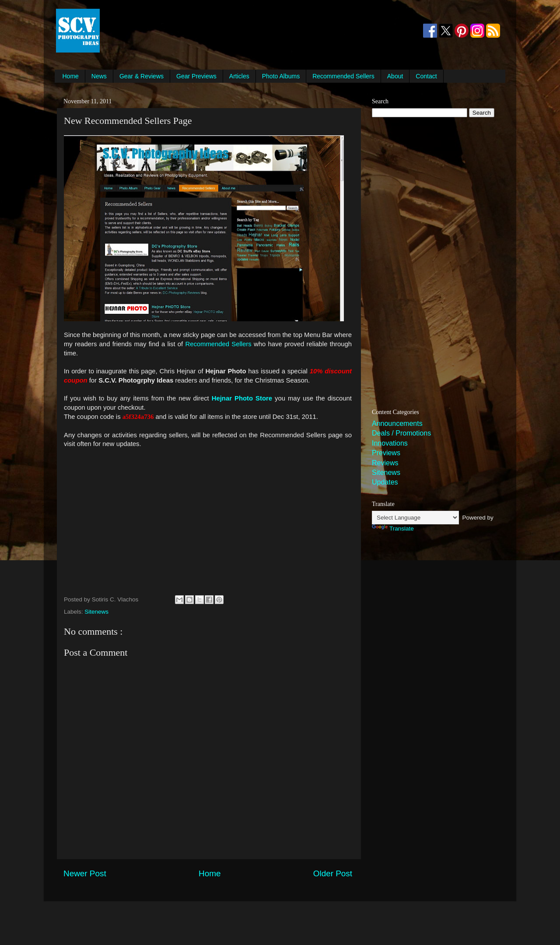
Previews (386, 453)
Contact (426, 76)
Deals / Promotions (401, 433)
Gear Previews (196, 76)
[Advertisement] (261, 31)
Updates (385, 482)
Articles (239, 76)
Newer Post (85, 873)
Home (71, 76)
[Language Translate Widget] (415, 518)
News (99, 76)
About (395, 76)
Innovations (390, 443)
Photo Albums (281, 76)
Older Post (333, 873)
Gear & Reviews (142, 76)
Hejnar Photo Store (242, 398)
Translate (393, 529)
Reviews (385, 463)
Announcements (397, 423)
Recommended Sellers (343, 76)
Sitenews (96, 612)
